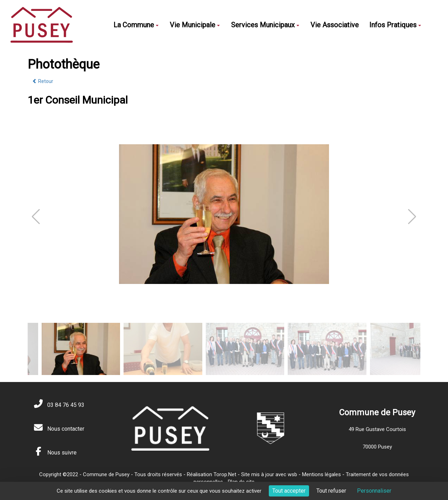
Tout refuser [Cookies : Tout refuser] (331, 491)
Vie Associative (335, 25)
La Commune (136, 25)
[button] (412, 217)
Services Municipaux (265, 25)
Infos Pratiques (395, 25)
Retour (43, 81)
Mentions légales (321, 474)
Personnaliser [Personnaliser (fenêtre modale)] (374, 491)
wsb (292, 474)
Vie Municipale (195, 25)
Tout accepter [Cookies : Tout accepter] (289, 491)
